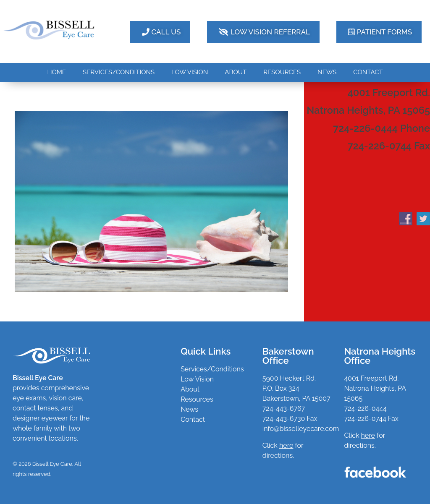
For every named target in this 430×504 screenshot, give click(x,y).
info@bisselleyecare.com (301, 429)
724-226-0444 (365, 409)
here (368, 435)
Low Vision (197, 379)
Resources (197, 399)
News (189, 409)
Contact (193, 419)
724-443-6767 (284, 409)
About (190, 389)
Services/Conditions (212, 369)
